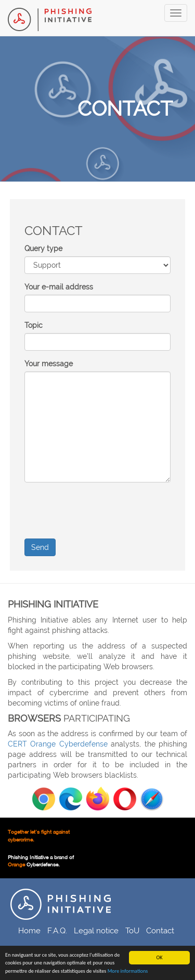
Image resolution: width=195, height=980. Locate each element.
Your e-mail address (59, 287)
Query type (43, 249)
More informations (128, 971)
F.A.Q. (57, 930)
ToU (132, 930)
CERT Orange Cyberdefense (58, 744)
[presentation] (103, 510)
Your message (49, 364)
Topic (34, 325)
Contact (160, 930)
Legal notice (96, 930)
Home (29, 930)
